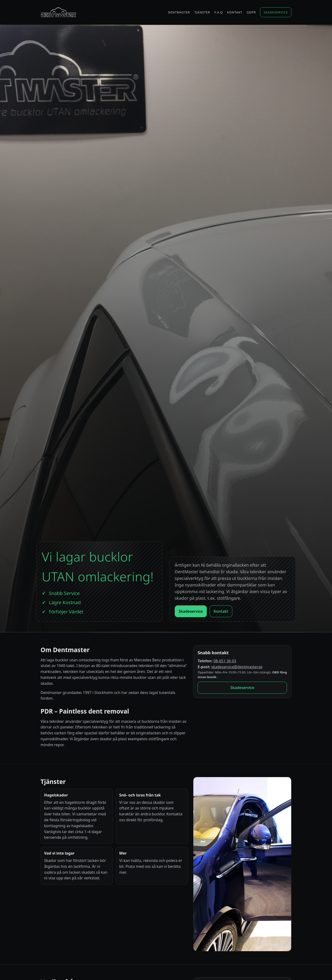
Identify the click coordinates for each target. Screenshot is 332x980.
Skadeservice (276, 12)
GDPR (251, 12)
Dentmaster (179, 12)
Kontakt (235, 12)
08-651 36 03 (225, 661)
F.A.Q (219, 12)
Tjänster (202, 12)
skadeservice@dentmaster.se (237, 667)
